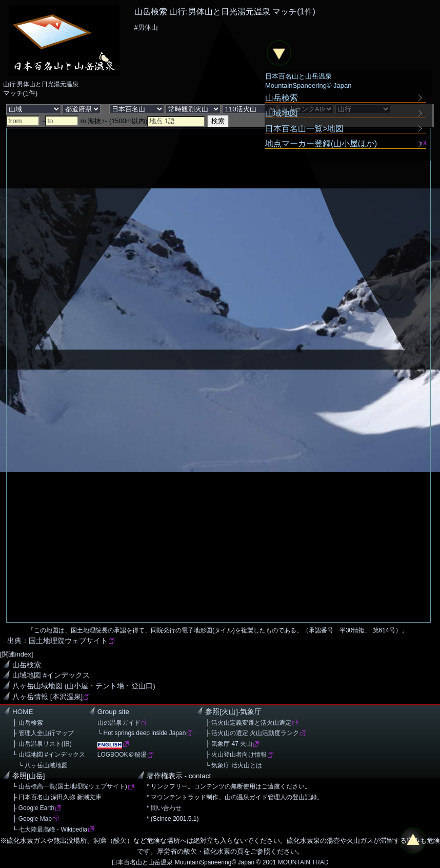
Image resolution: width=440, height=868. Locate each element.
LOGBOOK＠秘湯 (122, 755)
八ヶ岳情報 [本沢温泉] (47, 697)
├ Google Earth (33, 808)
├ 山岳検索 (28, 723)
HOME (23, 712)
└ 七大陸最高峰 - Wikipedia (50, 830)
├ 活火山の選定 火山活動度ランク (252, 733)
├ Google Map (32, 819)
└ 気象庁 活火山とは (234, 765)
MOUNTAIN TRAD (303, 862)
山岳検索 (27, 665)
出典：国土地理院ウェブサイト (57, 641)
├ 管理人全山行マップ (43, 733)
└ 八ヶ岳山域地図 (40, 765)
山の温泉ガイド (119, 723)
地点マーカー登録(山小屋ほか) (321, 143)
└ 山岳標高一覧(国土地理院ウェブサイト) (70, 786)
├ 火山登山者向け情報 (236, 755)
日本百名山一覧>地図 (305, 128)
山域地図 (282, 113)
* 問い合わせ (164, 808)
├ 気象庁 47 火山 (229, 744)
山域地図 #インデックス (51, 675)
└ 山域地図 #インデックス (49, 755)
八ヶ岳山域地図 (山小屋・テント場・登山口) (84, 686)
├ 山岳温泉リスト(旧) (42, 744)
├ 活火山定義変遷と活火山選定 (248, 723)
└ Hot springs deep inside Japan (142, 733)
